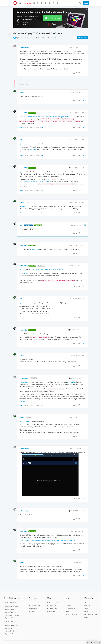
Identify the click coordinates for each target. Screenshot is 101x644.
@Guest (28, 417)
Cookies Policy (70, 609)
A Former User (24, 47)
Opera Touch (10, 631)
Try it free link (34, 249)
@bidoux (41, 168)
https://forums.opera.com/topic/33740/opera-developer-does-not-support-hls (47, 541)
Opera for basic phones (14, 634)
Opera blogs (52, 606)
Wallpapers (33, 609)
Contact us (88, 617)
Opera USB (9, 618)
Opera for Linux (11, 612)
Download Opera (54, 18)
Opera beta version (12, 615)
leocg (21, 225)
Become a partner (91, 614)
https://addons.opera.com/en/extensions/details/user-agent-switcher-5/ (48, 117)
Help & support (53, 603)
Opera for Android (12, 625)
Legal (68, 598)
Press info (88, 606)
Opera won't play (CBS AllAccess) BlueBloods (47, 269)
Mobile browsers (10, 622)
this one (22, 401)
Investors (88, 611)
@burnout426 (30, 140)
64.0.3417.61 (71, 382)
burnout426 (24, 113)
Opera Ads (33, 611)
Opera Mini (9, 628)
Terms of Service (71, 614)
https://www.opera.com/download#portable (35, 182)
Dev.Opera (51, 611)
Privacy (68, 606)
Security (68, 603)
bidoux (22, 93)
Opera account (35, 606)
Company (89, 598)
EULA (67, 611)
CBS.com (32, 149)
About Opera (89, 603)
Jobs (86, 609)
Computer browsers (11, 603)
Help (49, 598)
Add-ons (32, 603)
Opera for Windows (22, 38)
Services (33, 598)
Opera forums (52, 609)
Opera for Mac (10, 609)
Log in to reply (82, 38)
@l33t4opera (24, 421)
